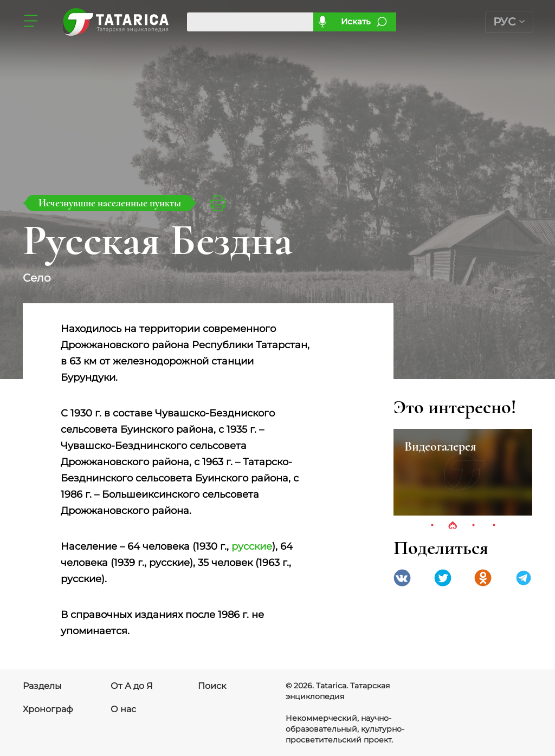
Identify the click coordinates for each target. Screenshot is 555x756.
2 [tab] (453, 526)
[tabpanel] (463, 472)
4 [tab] (494, 526)
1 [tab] (432, 526)
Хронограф (48, 709)
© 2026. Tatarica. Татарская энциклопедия (338, 691)
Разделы (42, 686)
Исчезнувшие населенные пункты (110, 203)
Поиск (212, 686)
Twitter (443, 578)
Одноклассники (483, 578)
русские (252, 546)
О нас (123, 709)
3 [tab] (473, 526)
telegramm (524, 578)
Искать (356, 21)
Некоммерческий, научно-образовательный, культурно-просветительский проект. (345, 729)
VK (402, 578)
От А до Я (132, 686)
